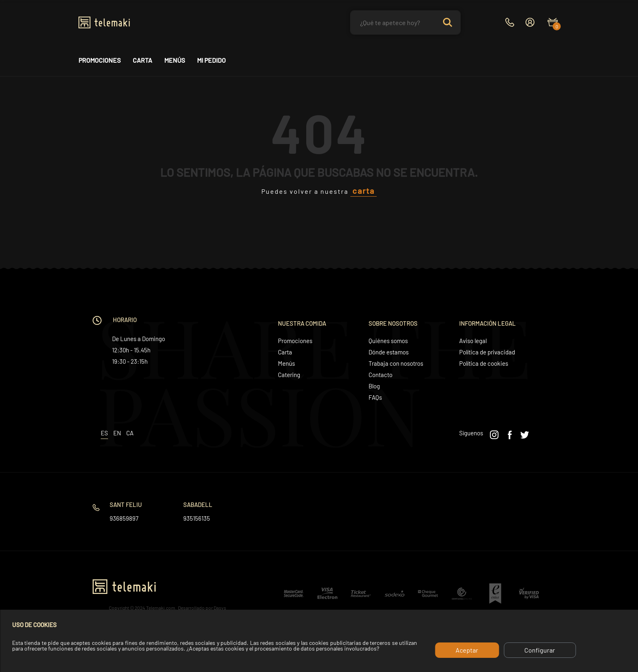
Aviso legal (473, 341)
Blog (374, 386)
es (104, 433)
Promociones (100, 60)
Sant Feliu (126, 505)
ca (130, 433)
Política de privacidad (487, 352)
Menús (175, 60)
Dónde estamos (389, 352)
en (117, 433)
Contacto (380, 375)
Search (447, 22)
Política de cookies (484, 363)
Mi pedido (211, 60)
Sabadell (198, 505)
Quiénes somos (388, 341)
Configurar (540, 650)
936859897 (124, 518)
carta (364, 191)
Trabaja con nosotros (396, 363)
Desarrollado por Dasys (202, 608)
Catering (289, 375)
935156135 (197, 518)
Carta (142, 60)
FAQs (375, 397)
